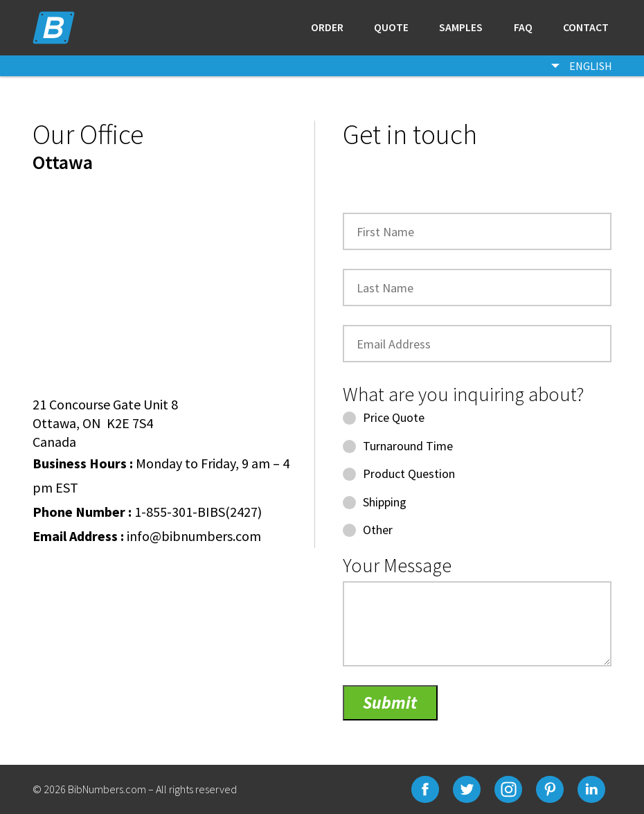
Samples (461, 28)
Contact (586, 28)
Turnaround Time (398, 446)
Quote (391, 28)
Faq (523, 28)
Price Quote (384, 417)
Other (368, 530)
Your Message (397, 565)
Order (327, 28)
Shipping (375, 502)
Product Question (399, 474)
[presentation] (448, 179)
